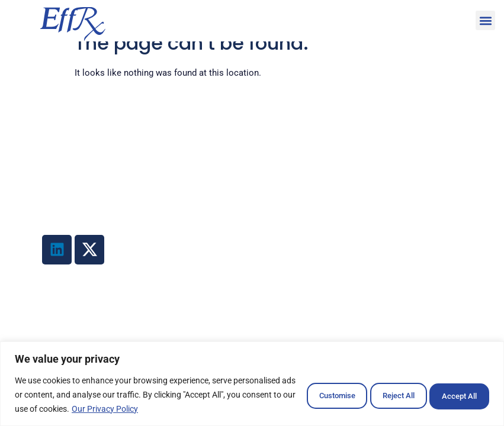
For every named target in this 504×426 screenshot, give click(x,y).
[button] (485, 20)
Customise (300, 395)
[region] (252, 384)
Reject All (377, 395)
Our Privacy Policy (219, 409)
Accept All (453, 395)
